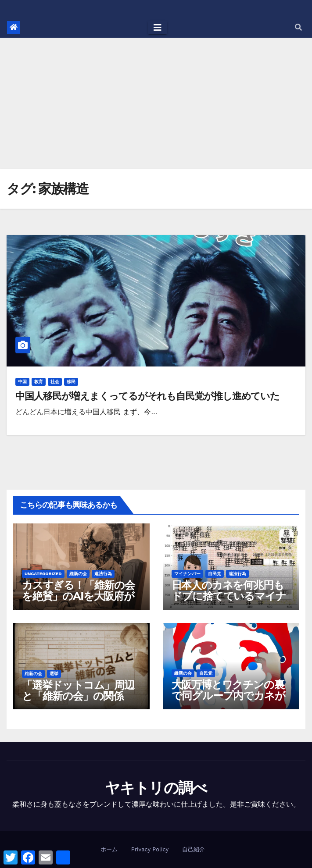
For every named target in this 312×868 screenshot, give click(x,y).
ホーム (109, 849)
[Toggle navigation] (158, 28)
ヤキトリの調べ (156, 788)
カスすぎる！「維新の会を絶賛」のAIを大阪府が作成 (78, 596)
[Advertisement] (156, 103)
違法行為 (103, 574)
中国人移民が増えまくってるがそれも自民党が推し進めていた (147, 396)
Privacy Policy (150, 849)
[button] (298, 27)
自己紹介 (194, 849)
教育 (39, 382)
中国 (22, 382)
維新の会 (78, 574)
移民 (71, 382)
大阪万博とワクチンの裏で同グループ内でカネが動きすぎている (228, 695)
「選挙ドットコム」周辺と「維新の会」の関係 (78, 690)
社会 (55, 382)
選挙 (54, 674)
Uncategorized (43, 574)
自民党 (215, 574)
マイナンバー (187, 574)
